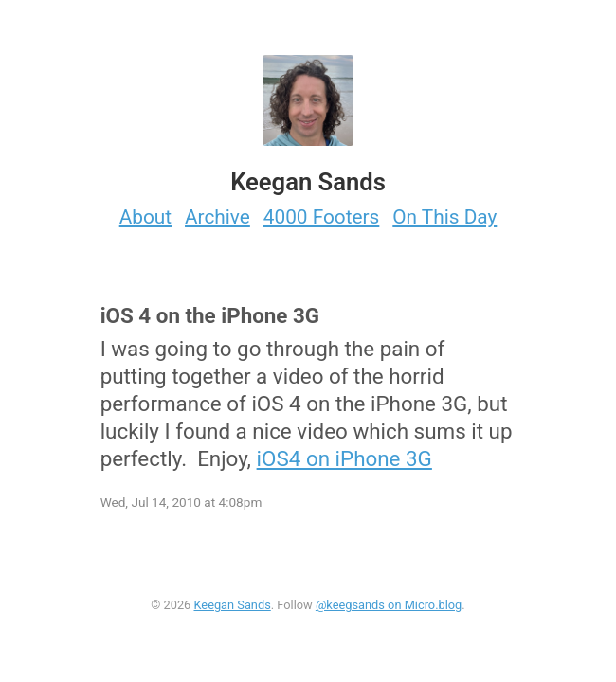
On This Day (444, 217)
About (145, 217)
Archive (217, 217)
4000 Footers (322, 217)
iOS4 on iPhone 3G (344, 458)
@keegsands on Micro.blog (389, 605)
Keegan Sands (232, 605)
